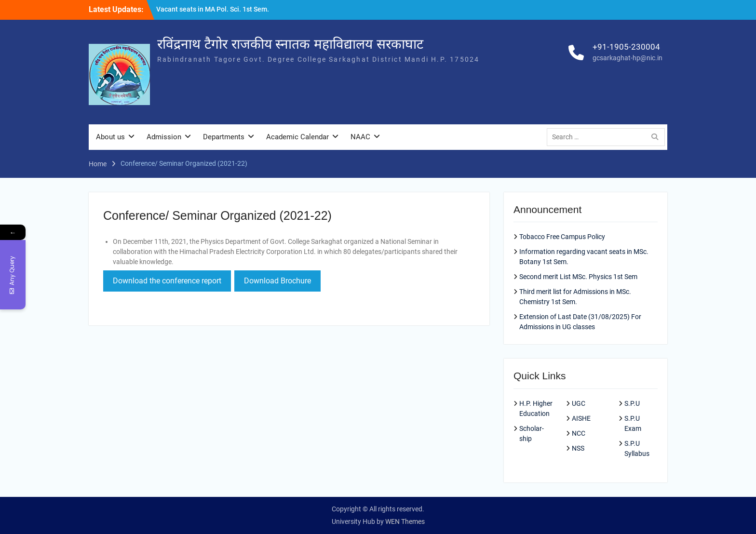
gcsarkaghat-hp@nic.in (628, 58)
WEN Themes (405, 521)
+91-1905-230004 (626, 47)
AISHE (581, 418)
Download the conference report (167, 281)
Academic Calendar (297, 137)
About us (110, 137)
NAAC (360, 137)
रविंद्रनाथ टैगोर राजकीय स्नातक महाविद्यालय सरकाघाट (290, 44)
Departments (224, 137)
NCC (579, 433)
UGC (579, 403)
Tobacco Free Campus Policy (562, 237)
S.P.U (632, 403)
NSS (578, 448)
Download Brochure (277, 281)
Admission (164, 137)
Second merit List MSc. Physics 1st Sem (578, 277)
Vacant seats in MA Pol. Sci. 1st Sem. (213, 9)
